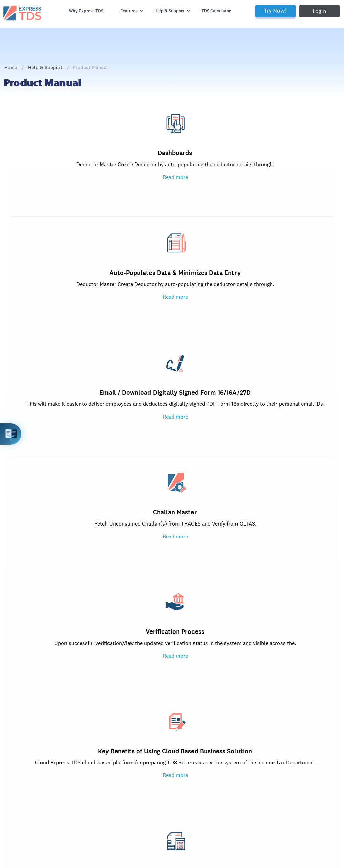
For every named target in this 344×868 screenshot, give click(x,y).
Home (27, 67)
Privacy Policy (86, 765)
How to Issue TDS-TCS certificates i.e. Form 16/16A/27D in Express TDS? (265, 506)
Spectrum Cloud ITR (144, 750)
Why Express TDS (82, 15)
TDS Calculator (211, 15)
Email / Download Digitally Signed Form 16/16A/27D (265, 177)
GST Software (86, 729)
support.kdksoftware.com (99, 739)
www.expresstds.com (54, 812)
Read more (86, 204)
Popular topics (265, 488)
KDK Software (86, 708)
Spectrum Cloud (140, 739)
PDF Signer (134, 761)
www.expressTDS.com (197, 708)
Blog (26, 708)
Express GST (85, 718)
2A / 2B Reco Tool (91, 697)
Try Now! (259, 11)
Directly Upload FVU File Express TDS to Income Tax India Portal (175, 516)
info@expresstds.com (197, 697)
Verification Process (175, 284)
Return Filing (176, 533)
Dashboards (85, 164)
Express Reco (137, 718)
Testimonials (34, 729)
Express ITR (135, 697)
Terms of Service (89, 775)
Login (303, 11)
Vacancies (31, 775)
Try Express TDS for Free (283, 649)
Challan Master (85, 284)
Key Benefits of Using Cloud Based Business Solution (265, 297)
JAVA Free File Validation (176, 499)
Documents (33, 718)
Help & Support (62, 67)
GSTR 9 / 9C (135, 729)
